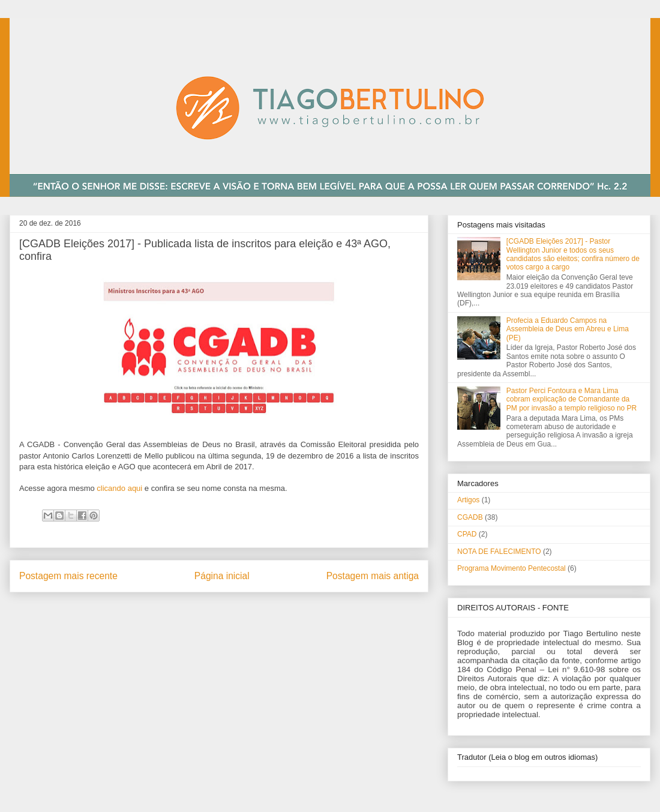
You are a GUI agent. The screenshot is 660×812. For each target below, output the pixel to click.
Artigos (468, 500)
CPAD (467, 534)
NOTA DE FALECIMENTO (499, 552)
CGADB (470, 517)
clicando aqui (119, 488)
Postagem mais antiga (373, 576)
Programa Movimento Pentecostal (511, 568)
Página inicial (222, 576)
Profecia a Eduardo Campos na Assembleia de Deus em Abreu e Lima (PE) (568, 329)
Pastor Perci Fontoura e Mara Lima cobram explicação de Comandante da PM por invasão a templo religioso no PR (571, 399)
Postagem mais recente (68, 576)
